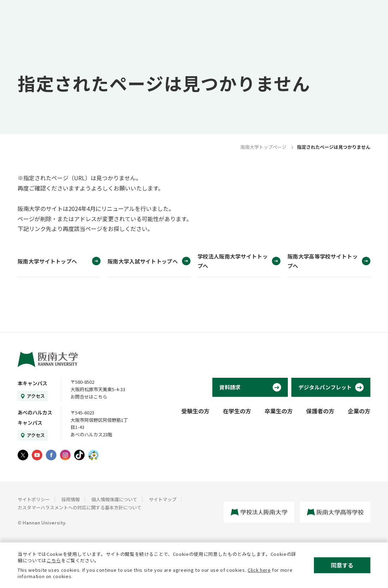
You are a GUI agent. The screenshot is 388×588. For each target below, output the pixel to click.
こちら (54, 560)
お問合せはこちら (89, 397)
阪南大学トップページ (263, 147)
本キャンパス (32, 383)
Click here (259, 570)
